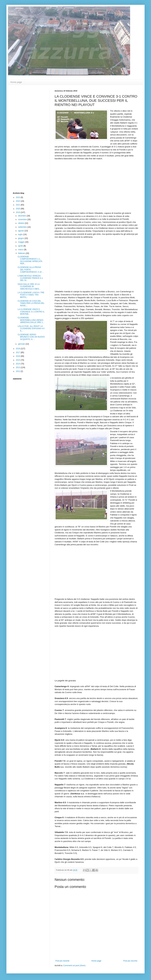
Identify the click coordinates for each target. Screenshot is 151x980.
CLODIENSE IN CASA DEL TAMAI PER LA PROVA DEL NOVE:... (31, 303)
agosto (21, 231)
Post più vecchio (130, 961)
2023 (18, 197)
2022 (18, 201)
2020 (18, 209)
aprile (21, 246)
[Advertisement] (26, 138)
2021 (18, 205)
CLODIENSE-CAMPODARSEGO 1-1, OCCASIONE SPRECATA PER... (30, 260)
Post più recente (62, 961)
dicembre (22, 216)
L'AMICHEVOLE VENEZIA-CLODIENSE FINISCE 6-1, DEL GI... (30, 278)
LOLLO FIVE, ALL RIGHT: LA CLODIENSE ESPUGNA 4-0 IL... (31, 329)
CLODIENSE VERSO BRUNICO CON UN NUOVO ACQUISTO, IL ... (31, 337)
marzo (21, 250)
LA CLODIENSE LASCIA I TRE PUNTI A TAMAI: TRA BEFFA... (31, 295)
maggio (22, 242)
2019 (18, 212)
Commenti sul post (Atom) (74, 966)
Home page (16, 82)
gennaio (22, 344)
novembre (23, 219)
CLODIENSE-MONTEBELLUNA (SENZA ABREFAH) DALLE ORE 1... (31, 320)
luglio (21, 234)
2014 (18, 364)
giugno (21, 238)
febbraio (22, 253)
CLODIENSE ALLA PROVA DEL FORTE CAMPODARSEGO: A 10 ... (31, 270)
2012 (18, 371)
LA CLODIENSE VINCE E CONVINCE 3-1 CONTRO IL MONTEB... (31, 312)
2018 (18, 349)
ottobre (21, 223)
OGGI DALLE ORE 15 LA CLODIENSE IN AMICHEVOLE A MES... (29, 287)
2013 (18, 367)
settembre (23, 227)
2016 (18, 356)
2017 (18, 352)
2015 (18, 360)
